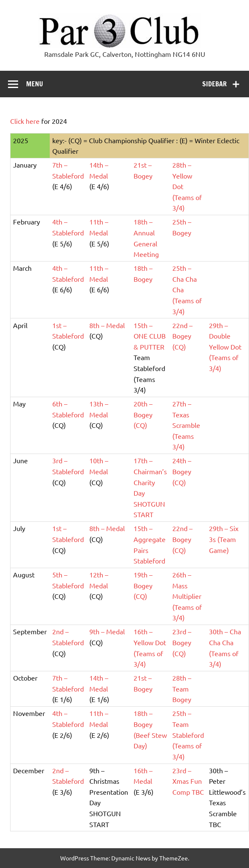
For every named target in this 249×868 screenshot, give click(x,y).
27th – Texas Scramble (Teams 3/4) (186, 425)
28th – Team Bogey (182, 688)
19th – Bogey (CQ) (143, 585)
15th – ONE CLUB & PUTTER (150, 336)
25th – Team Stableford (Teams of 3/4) (188, 734)
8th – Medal (107, 325)
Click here (25, 121)
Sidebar (214, 84)
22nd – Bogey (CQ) (182, 336)
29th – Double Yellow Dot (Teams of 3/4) (225, 347)
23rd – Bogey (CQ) (182, 642)
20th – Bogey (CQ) (143, 414)
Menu (35, 84)
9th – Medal (107, 631)
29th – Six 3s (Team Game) (224, 539)
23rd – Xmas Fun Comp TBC (188, 781)
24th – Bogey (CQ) (182, 471)
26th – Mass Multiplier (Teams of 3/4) (187, 596)
